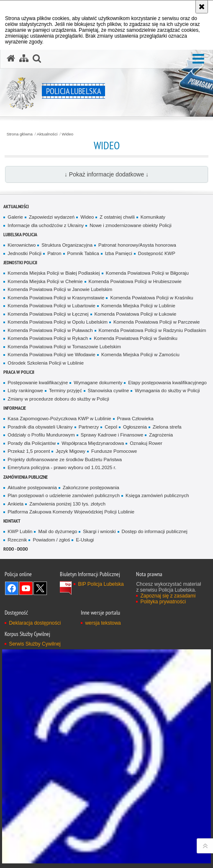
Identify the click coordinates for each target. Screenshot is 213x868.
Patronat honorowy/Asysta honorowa (137, 245)
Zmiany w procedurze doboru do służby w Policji (58, 399)
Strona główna (20, 134)
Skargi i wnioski (99, 531)
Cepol (111, 427)
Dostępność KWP (157, 253)
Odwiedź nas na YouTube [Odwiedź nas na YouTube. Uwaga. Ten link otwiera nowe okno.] (26, 588)
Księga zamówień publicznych (157, 495)
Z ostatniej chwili (117, 217)
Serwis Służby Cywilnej (35, 644)
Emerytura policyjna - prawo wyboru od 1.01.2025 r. (62, 467)
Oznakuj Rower (146, 443)
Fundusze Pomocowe (114, 451)
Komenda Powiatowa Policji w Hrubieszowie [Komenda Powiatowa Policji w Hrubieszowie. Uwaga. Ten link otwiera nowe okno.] (135, 281)
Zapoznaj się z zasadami (168, 596)
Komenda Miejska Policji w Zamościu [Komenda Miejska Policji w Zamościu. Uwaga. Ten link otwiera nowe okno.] (140, 355)
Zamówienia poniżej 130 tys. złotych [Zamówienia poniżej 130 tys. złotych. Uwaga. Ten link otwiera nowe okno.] (67, 504)
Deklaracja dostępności (35, 623)
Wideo (68, 134)
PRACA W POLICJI (19, 372)
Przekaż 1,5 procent (29, 451)
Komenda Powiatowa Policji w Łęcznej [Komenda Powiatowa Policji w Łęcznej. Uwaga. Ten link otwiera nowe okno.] (48, 314)
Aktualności (47, 134)
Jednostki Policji (24, 253)
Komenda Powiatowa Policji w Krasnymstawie (56, 298)
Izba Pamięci (119, 253)
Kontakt (12, 521)
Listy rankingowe (25, 391)
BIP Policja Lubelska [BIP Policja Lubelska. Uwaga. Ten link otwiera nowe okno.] (101, 584)
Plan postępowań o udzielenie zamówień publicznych (64, 495)
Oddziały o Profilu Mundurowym (41, 435)
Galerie (15, 217)
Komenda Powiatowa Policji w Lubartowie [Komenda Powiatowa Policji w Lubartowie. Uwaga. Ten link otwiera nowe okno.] (51, 306)
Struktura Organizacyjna (67, 245)
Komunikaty (153, 217)
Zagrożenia (161, 435)
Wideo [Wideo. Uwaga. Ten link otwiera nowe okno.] (87, 217)
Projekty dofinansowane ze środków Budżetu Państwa (65, 460)
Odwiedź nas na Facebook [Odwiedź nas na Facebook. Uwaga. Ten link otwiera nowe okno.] (12, 588)
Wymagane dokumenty (98, 383)
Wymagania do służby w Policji (167, 391)
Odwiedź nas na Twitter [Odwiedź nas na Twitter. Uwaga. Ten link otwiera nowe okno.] (40, 588)
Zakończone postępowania (91, 488)
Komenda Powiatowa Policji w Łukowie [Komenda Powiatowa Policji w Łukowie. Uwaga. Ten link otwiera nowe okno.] (136, 314)
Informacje (15, 408)
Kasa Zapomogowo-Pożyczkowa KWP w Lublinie (59, 419)
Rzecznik (17, 540)
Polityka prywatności (163, 602)
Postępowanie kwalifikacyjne (38, 383)
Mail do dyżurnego (58, 531)
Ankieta (15, 504)
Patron (54, 253)
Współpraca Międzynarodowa (93, 443)
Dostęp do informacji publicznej (155, 531)
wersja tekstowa (103, 623)
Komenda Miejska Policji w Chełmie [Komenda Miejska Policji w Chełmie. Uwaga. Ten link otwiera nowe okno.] (45, 281)
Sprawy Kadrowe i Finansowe (112, 435)
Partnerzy (89, 427)
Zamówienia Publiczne (26, 477)
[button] (198, 59)
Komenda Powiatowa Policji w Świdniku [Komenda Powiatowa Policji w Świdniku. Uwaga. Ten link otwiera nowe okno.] (136, 338)
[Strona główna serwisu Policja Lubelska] (11, 59)
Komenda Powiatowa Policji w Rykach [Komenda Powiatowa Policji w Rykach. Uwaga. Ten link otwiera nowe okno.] (48, 338)
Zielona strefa (167, 427)
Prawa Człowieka (135, 419)
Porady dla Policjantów (32, 443)
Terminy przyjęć (65, 391)
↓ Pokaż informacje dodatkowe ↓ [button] (106, 174)
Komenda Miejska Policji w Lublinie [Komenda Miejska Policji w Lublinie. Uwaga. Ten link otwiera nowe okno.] (138, 306)
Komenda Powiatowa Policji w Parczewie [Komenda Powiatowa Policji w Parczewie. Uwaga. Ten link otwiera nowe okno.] (157, 322)
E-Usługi (85, 540)
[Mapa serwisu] (24, 59)
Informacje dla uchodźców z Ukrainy (46, 225)
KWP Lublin (20, 531)
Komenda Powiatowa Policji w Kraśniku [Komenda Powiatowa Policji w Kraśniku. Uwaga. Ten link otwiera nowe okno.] (151, 298)
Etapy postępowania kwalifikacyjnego (167, 383)
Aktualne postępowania (32, 488)
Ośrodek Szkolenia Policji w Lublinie (46, 363)
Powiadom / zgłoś (51, 540)
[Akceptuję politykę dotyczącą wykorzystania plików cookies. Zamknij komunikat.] (202, 7)
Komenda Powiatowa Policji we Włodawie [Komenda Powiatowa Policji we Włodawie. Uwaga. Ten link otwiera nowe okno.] (51, 355)
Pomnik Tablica (83, 253)
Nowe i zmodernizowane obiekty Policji (131, 225)
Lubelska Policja (20, 234)
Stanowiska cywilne (109, 391)
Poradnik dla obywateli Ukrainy (40, 427)
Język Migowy (71, 451)
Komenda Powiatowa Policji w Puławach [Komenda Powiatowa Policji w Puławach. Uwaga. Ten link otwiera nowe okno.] (50, 330)
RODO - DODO (16, 549)
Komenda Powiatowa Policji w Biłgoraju (147, 273)
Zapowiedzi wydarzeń (52, 217)
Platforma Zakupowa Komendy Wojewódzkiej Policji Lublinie (71, 512)
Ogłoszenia (135, 427)
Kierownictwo (22, 245)
